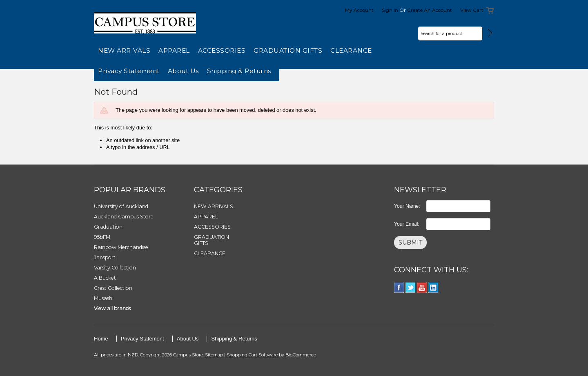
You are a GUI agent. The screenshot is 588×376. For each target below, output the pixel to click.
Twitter (411, 288)
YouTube (422, 288)
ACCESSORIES (222, 50)
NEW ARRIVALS (124, 50)
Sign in (390, 10)
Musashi (104, 298)
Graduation (108, 227)
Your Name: (407, 206)
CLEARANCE (351, 50)
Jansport (105, 257)
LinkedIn (433, 288)
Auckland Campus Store (124, 217)
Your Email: (407, 224)
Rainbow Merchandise (121, 247)
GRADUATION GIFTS (288, 50)
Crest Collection (113, 288)
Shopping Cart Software (252, 355)
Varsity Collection (115, 268)
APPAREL (174, 50)
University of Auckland (121, 206)
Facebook (399, 288)
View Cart (472, 10)
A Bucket (105, 278)
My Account (359, 10)
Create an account (430, 10)
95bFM (102, 237)
